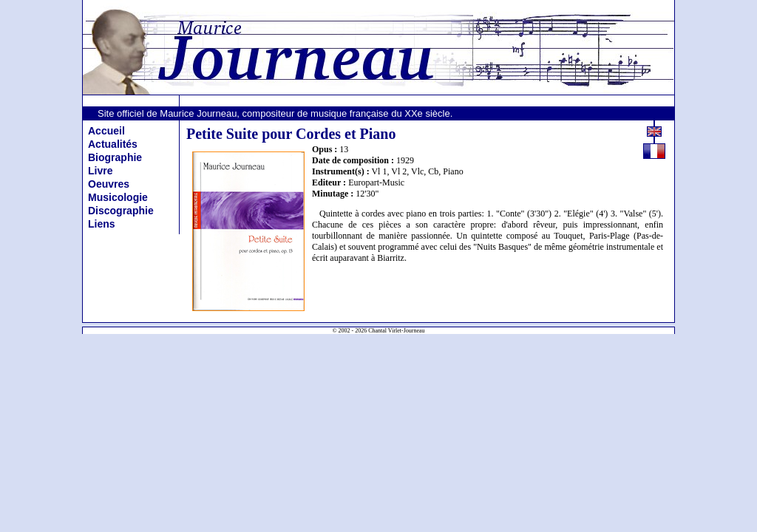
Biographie (115, 157)
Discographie (121, 211)
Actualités (113, 144)
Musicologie (118, 197)
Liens (102, 224)
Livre (100, 171)
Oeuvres (109, 184)
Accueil (106, 131)
